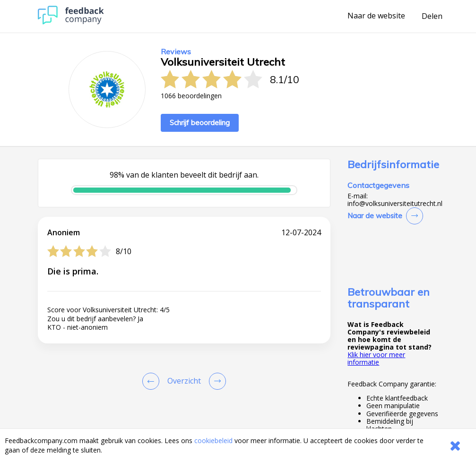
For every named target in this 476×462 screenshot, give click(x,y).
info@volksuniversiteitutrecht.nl (395, 204)
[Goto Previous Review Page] (153, 381)
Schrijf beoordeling (200, 123)
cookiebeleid (213, 441)
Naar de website (376, 16)
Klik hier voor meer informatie (376, 358)
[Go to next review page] (216, 381)
